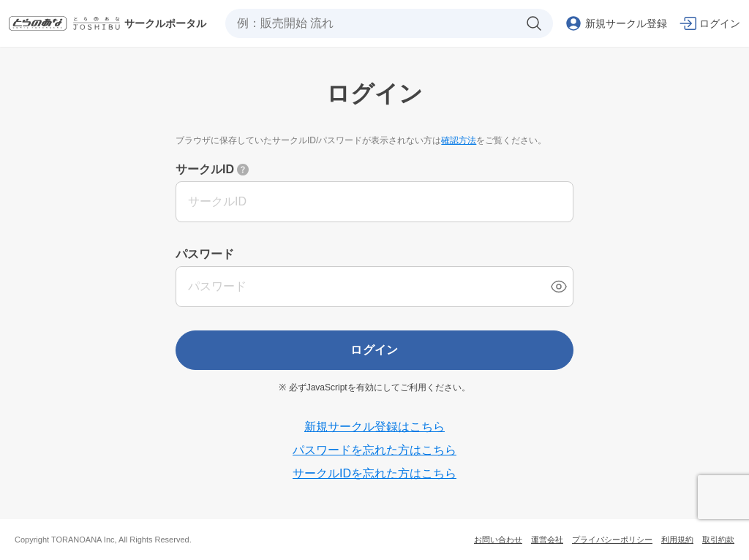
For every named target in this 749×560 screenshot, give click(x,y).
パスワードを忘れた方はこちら (374, 450)
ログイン (374, 350)
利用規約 (677, 540)
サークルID (205, 169)
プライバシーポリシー (612, 540)
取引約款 (718, 540)
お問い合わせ (498, 540)
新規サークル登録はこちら (374, 427)
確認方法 (459, 140)
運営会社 (547, 540)
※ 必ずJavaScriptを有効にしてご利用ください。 (374, 387)
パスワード (205, 254)
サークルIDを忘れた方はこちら (374, 473)
